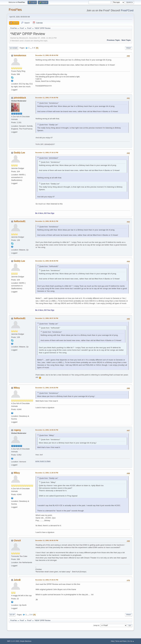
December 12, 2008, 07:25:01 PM (47, 580)
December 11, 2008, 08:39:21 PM (47, 221)
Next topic (126, 40)
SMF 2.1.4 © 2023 (13, 641)
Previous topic (113, 40)
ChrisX (17, 541)
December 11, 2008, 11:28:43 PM (47, 473)
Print (129, 48)
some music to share (43, 461)
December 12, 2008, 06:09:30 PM (47, 540)
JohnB (17, 580)
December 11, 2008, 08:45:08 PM (47, 261)
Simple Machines (26, 641)
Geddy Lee (19, 153)
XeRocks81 (20, 221)
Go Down (13, 48)
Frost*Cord (127, 10)
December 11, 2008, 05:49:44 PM (47, 55)
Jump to (96, 625)
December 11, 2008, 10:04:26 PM (47, 388)
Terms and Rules (121, 641)
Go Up (12, 615)
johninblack (20, 98)
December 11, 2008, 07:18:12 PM (47, 153)
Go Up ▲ (131, 641)
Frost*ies (15, 10)
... (31, 48)
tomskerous (20, 55)
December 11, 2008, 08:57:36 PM (47, 318)
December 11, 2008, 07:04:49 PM (47, 98)
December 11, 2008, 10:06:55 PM (47, 430)
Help (112, 641)
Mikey (17, 388)
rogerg (17, 430)
